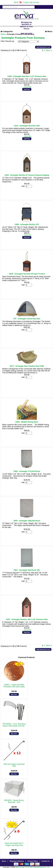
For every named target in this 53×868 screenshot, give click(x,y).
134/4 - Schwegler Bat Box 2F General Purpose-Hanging (27, 175)
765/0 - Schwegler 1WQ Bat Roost (27, 521)
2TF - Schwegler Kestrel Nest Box (27, 319)
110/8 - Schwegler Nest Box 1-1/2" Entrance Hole (27, 76)
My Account (35, 2)
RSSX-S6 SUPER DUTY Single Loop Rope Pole (14, 844)
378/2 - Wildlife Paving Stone (27, 422)
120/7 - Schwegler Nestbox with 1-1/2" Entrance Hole (27, 619)
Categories (7, 31)
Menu (49, 31)
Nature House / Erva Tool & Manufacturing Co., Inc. (32, 867)
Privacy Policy (33, 861)
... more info (27, 87)
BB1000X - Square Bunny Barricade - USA (14, 801)
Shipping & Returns (17, 861)
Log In (26, 2)
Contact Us (46, 861)
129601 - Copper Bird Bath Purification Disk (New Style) (14, 686)
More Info (14, 689)
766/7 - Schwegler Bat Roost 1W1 (27, 570)
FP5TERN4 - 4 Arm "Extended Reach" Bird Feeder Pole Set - (14, 725)
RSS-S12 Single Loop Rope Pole (14, 765)
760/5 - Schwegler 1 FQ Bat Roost (27, 471)
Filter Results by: (8, 41)
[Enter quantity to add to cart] (29, 186)
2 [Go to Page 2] (45, 50)
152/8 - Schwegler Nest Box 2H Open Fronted (27, 274)
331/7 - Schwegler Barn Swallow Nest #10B (27, 366)
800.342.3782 (26, 34)
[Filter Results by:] (28, 41)
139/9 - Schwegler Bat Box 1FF (27, 224)
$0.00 (18, 2)
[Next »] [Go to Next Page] (49, 50)
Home (4, 861)
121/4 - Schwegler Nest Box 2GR (27, 126)
